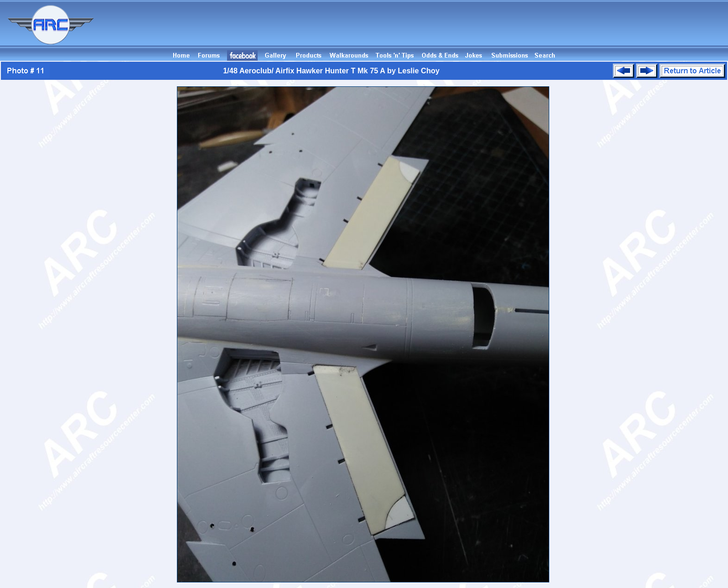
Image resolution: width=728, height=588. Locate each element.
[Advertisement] (559, 29)
